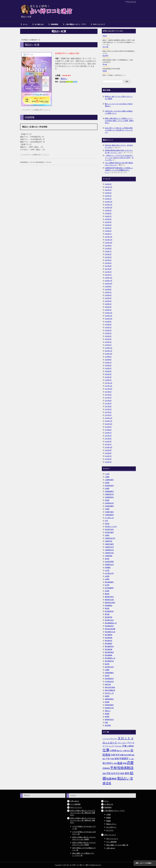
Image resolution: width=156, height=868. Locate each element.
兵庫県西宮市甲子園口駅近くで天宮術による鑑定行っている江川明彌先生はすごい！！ (119, 170)
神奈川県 (108, 684)
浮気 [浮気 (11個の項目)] (108, 773)
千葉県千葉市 (109, 512)
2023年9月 (108, 246)
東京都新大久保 (110, 632)
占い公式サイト (111, 827)
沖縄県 (107, 670)
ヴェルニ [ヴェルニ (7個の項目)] (118, 746)
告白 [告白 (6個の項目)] (129, 751)
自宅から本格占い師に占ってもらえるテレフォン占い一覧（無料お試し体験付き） (83, 813)
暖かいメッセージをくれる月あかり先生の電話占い (119, 105)
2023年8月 (108, 248)
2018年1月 (108, 380)
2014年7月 (108, 456)
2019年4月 (108, 336)
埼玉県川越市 (109, 532)
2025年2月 (108, 196)
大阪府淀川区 (109, 553)
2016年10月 (109, 424)
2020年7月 (108, 292)
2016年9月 (108, 427)
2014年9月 (108, 450)
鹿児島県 (108, 725)
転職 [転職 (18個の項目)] (109, 779)
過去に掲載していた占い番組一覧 (117, 845)
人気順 (108, 815)
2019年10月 (109, 319)
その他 (107, 474)
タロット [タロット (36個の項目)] (124, 738)
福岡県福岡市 (109, 699)
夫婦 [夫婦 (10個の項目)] (113, 755)
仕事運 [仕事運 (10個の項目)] (113, 751)
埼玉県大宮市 (109, 529)
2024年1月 (108, 234)
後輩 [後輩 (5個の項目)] (115, 763)
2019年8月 (108, 325)
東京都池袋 (109, 638)
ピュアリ (105, 56)
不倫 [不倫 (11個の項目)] (124, 746)
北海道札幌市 (109, 506)
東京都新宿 (109, 635)
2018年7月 (108, 363)
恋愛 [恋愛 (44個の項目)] (130, 763)
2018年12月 (109, 348)
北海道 (107, 500)
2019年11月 (109, 316)
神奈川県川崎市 (110, 687)
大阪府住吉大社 (110, 538)
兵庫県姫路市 (109, 491)
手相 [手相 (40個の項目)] (113, 768)
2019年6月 (108, 330)
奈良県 (107, 559)
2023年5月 (108, 257)
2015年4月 (108, 439)
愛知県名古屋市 (110, 603)
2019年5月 (108, 333)
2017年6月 (108, 401)
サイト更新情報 (75, 804)
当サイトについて (99, 24)
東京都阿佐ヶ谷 (110, 658)
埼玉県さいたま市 (111, 527)
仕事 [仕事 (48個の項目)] (106, 750)
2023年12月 (109, 237)
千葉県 (107, 509)
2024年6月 (108, 219)
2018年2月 (108, 377)
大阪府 (107, 535)
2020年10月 (109, 284)
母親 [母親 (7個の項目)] (104, 774)
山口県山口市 (109, 573)
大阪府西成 (109, 556)
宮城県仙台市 (109, 565)
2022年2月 (108, 263)
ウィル (105, 64)
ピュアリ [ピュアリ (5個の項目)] (112, 746)
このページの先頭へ (146, 863)
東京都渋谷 (109, 641)
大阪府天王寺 (109, 547)
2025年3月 (108, 193)
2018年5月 (108, 368)
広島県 (107, 591)
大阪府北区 (109, 541)
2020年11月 (109, 281)
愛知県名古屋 (109, 600)
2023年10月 (109, 243)
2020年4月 (108, 301)
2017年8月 (108, 395)
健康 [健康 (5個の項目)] (118, 751)
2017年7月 (108, 398)
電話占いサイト (111, 824)
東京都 (107, 614)
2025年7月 (108, 190)
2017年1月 (108, 415)
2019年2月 (108, 342)
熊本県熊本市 (109, 679)
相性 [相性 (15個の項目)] (127, 773)
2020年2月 (108, 307)
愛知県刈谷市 (109, 597)
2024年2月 (108, 231)
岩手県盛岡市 (109, 588)
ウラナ (105, 71)
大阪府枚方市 (109, 550)
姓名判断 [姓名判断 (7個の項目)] (128, 755)
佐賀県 (107, 483)
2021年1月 (108, 275)
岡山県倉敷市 (109, 582)
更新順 (108, 821)
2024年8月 (108, 213)
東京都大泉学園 (110, 629)
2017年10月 (109, 389)
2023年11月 (109, 240)
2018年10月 (109, 354)
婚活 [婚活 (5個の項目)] (104, 759)
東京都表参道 (109, 652)
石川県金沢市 (109, 682)
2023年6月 (108, 254)
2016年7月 (108, 433)
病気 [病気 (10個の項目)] (122, 773)
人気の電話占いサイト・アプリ (76, 24)
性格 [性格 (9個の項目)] (125, 763)
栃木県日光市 (109, 667)
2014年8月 (108, 453)
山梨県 (107, 579)
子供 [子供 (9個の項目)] (108, 759)
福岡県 (107, 696)
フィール (105, 47)
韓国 (106, 723)
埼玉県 (107, 524)
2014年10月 (109, 447)
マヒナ (105, 36)
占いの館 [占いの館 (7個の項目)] (123, 751)
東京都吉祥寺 (109, 626)
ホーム (25, 24)
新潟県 (107, 608)
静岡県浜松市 (109, 720)
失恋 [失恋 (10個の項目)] (117, 755)
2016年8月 (108, 430)
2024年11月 (109, 205)
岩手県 (107, 585)
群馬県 (107, 702)
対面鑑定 (108, 567)
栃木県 (107, 664)
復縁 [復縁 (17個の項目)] (120, 763)
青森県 (107, 714)
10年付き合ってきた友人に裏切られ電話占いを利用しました (119, 112)
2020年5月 (108, 298)
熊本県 (107, 676)
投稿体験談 (54, 24)
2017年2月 (108, 412)
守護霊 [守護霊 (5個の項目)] (112, 759)
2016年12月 (109, 418)
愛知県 (107, 594)
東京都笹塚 (109, 649)
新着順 (108, 818)
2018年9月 (108, 357)
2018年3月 (108, 374)
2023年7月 (108, 251)
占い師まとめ (39, 24)
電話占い (64, 79)
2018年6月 (108, 365)
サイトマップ (132, 2)
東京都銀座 (109, 655)
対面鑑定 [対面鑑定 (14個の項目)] (124, 759)
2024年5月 (108, 222)
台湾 (106, 521)
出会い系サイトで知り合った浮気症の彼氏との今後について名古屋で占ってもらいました (119, 130)
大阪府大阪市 (109, 544)
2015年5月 (108, 436)
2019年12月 (109, 313)
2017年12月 (109, 383)
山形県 (107, 576)
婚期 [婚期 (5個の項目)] (133, 755)
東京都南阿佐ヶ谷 (111, 623)
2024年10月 (109, 208)
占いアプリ (110, 830)
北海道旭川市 (109, 503)
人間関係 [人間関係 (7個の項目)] (130, 746)
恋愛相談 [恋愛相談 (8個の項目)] (106, 768)
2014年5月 (108, 459)
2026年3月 (108, 184)
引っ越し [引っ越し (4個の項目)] (132, 759)
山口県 (107, 570)
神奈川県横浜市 (110, 690)
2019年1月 (108, 345)
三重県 (107, 477)
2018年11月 (109, 351)
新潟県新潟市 (109, 611)
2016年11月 (109, 421)
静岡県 (107, 717)
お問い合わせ (75, 801)
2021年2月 (108, 272)
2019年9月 (108, 322)
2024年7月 (108, 216)
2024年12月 (109, 202)
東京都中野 (109, 617)
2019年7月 (108, 327)
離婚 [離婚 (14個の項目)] (114, 779)
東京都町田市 (109, 646)
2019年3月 (108, 339)
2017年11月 (109, 386)
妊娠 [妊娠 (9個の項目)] (122, 755)
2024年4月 (108, 225)
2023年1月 (108, 260)
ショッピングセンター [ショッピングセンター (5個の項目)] (110, 739)
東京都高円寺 (109, 661)
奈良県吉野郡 (109, 562)
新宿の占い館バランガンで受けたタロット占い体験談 (119, 98)
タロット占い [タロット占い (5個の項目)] (122, 743)
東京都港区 (109, 644)
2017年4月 (108, 406)
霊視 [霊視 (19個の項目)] (108, 783)
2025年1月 (108, 199)
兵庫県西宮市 (109, 497)
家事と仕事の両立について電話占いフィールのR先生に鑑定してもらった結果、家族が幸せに (119, 121)
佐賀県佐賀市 (109, 486)
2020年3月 (108, 304)
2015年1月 (108, 444)
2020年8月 (108, 289)
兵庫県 (107, 489)
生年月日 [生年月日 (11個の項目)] (115, 773)
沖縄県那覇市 (109, 673)
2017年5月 (108, 403)
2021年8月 (108, 266)
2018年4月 (108, 371)
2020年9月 (108, 286)
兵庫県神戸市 (109, 494)
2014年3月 (108, 462)
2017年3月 (108, 409)
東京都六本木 (109, 620)
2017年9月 (108, 392)
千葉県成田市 (109, 515)
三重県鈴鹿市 (109, 480)
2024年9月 (108, 210)
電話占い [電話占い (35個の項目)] (123, 778)
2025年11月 (109, 187)
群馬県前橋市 (109, 705)
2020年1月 (108, 310)
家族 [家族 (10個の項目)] (117, 759)
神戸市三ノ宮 (109, 693)
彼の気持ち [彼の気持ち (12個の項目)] (108, 763)
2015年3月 (108, 441)
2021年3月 (108, 269)
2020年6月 (108, 295)
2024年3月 (108, 228)
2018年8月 (108, 360)
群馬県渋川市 (109, 708)
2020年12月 (109, 278)
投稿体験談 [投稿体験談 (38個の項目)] (125, 768)
